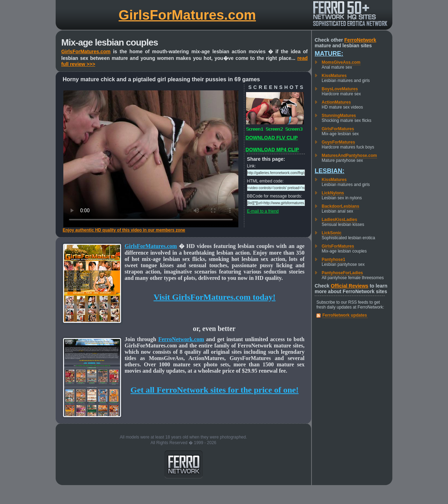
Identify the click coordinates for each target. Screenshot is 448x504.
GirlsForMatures (338, 129)
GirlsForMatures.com (187, 15)
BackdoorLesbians (340, 206)
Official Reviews (349, 286)
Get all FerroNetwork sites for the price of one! (215, 390)
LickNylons (333, 193)
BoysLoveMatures (340, 89)
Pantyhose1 (333, 260)
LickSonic (332, 233)
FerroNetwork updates (345, 315)
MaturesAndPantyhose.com (349, 156)
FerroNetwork (360, 40)
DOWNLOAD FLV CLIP (272, 138)
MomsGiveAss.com (341, 62)
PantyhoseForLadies (342, 273)
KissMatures (334, 76)
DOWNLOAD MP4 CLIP (272, 150)
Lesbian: (330, 171)
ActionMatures (336, 102)
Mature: (329, 54)
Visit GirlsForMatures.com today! (215, 297)
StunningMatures (339, 116)
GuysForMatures (338, 142)
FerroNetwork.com (181, 339)
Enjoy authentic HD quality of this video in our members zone (124, 230)
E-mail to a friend (263, 211)
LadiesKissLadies (339, 220)
